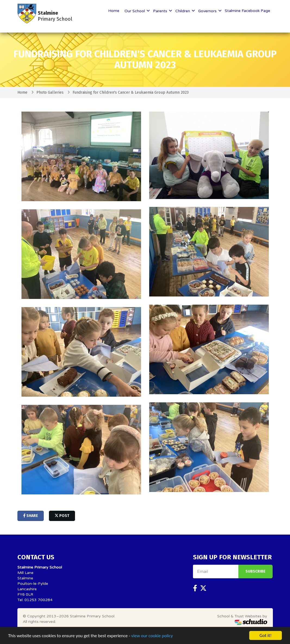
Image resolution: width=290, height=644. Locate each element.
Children (183, 11)
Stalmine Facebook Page (247, 11)
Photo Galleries (50, 92)
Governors (208, 11)
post (62, 516)
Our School (135, 11)
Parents (161, 11)
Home (114, 11)
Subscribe (255, 571)
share (31, 516)
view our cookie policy (152, 636)
